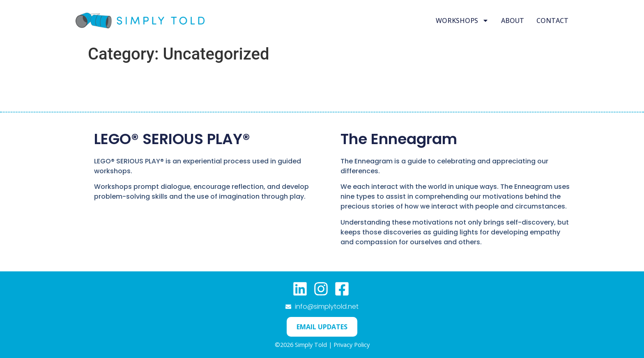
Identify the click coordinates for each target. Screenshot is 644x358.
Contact (552, 21)
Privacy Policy (352, 345)
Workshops (462, 21)
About (513, 21)
